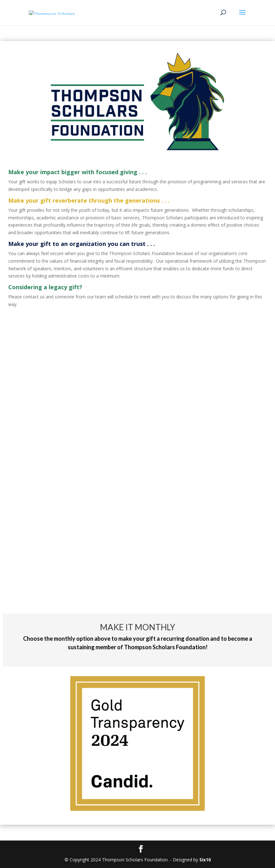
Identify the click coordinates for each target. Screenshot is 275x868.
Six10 (205, 860)
